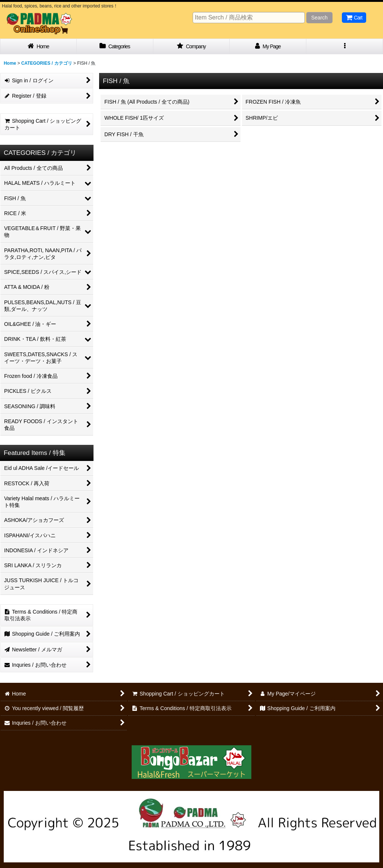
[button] (345, 47)
